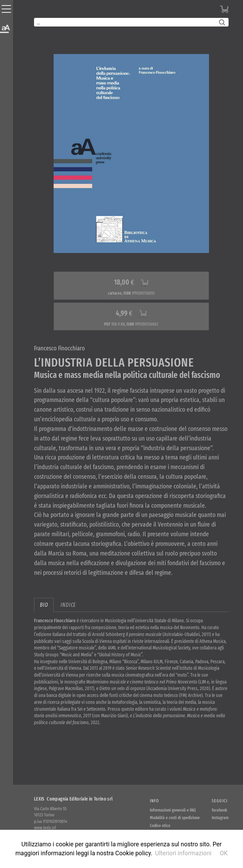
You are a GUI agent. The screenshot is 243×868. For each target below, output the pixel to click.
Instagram (220, 818)
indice (68, 605)
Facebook (219, 810)
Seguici (220, 801)
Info (154, 801)
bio (44, 605)
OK (224, 853)
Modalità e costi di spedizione (175, 818)
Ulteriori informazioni (183, 853)
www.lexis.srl (45, 828)
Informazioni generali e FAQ (173, 810)
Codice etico (160, 825)
